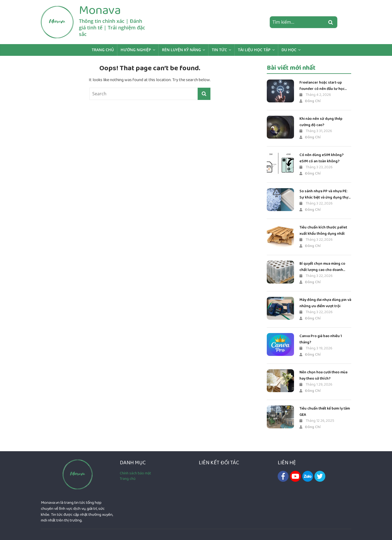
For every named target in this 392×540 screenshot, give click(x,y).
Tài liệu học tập (254, 50)
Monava (100, 10)
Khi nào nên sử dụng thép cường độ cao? (321, 122)
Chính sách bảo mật (135, 473)
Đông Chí (310, 101)
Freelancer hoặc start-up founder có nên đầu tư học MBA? (322, 86)
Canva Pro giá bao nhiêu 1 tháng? (321, 339)
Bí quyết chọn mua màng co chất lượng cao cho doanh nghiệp (322, 267)
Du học (289, 50)
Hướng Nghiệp (136, 50)
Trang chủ (103, 50)
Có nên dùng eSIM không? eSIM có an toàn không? (321, 158)
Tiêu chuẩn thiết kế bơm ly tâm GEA (325, 411)
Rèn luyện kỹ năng (181, 50)
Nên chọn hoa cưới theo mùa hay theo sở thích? (323, 375)
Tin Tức (219, 50)
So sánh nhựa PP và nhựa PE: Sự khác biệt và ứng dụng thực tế (325, 194)
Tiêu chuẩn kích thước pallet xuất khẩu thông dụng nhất (323, 230)
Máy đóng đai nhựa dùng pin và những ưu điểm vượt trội (325, 303)
